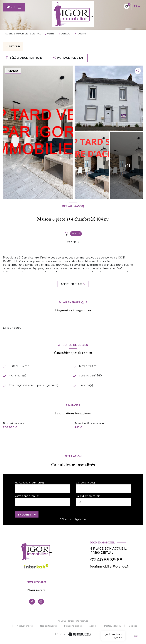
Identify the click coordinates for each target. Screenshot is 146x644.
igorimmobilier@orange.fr (110, 567)
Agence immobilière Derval (23, 34)
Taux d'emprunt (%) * (88, 496)
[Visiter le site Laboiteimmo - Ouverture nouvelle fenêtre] (79, 634)
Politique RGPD (113, 626)
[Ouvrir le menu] (14, 7)
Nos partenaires (48, 626)
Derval (66, 34)
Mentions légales (73, 626)
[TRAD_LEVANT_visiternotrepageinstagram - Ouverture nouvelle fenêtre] (41, 602)
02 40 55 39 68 (106, 560)
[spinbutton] (104, 502)
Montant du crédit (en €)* (30, 483)
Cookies (133, 626)
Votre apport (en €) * (27, 496)
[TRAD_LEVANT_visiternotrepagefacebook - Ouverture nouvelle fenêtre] (32, 602)
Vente (51, 34)
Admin (93, 626)
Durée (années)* (86, 483)
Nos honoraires (25, 626)
